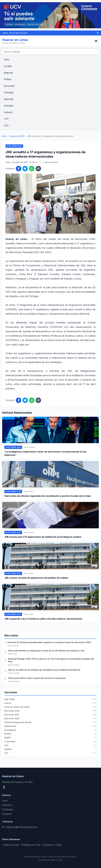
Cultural (8, 112)
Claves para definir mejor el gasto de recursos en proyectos (37, 678)
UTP (6, 119)
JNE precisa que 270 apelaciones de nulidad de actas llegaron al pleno (43, 537)
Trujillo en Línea (10, 845)
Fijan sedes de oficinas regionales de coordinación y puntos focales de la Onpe (48, 496)
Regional (8, 73)
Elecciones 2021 (17, 136)
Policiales (9, 92)
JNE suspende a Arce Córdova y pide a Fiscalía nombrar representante (43, 619)
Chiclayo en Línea (52, 845)
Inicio (7, 59)
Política (8, 79)
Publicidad (7, 809)
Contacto (7, 814)
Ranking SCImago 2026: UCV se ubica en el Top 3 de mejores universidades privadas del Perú (51, 660)
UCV (6, 125)
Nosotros (7, 805)
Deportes (9, 99)
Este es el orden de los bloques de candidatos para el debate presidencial (44, 670)
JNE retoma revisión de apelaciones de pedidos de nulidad (36, 578)
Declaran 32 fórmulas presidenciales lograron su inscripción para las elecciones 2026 (49, 642)
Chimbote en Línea (31, 845)
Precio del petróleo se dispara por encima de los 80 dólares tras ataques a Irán (46, 651)
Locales (8, 66)
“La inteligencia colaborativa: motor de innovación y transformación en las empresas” (45, 453)
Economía (9, 86)
